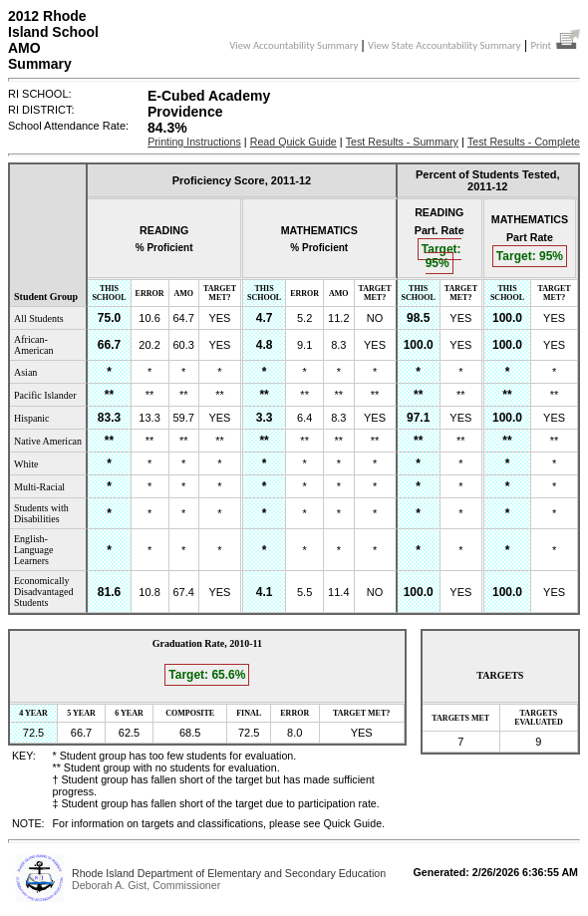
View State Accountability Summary (444, 45)
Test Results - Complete (524, 142)
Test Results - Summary (402, 142)
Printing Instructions (194, 142)
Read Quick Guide (294, 142)
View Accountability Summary (294, 45)
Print (555, 45)
